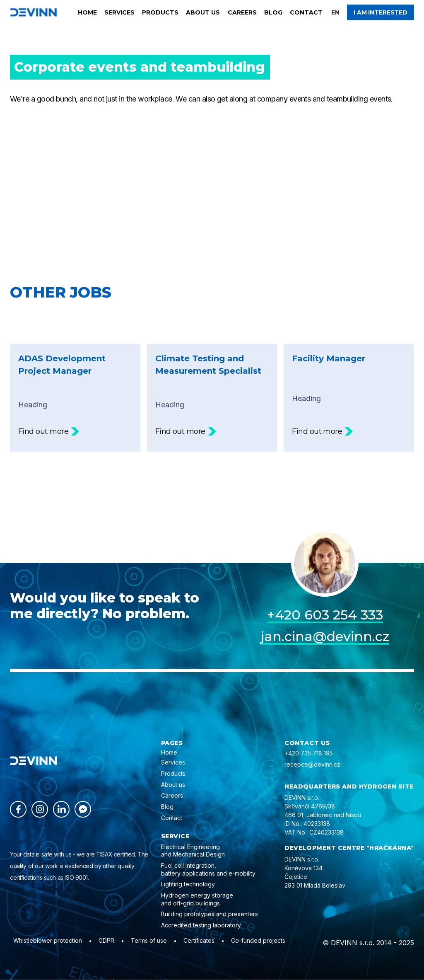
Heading (75, 395)
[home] (34, 12)
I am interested (381, 12)
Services (119, 12)
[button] (335, 12)
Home (87, 12)
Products (160, 12)
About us (203, 12)
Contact (306, 12)
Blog (273, 12)
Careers (242, 12)
